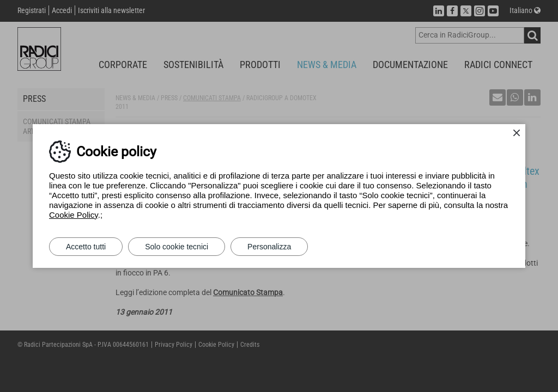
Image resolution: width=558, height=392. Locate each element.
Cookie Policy (74, 215)
